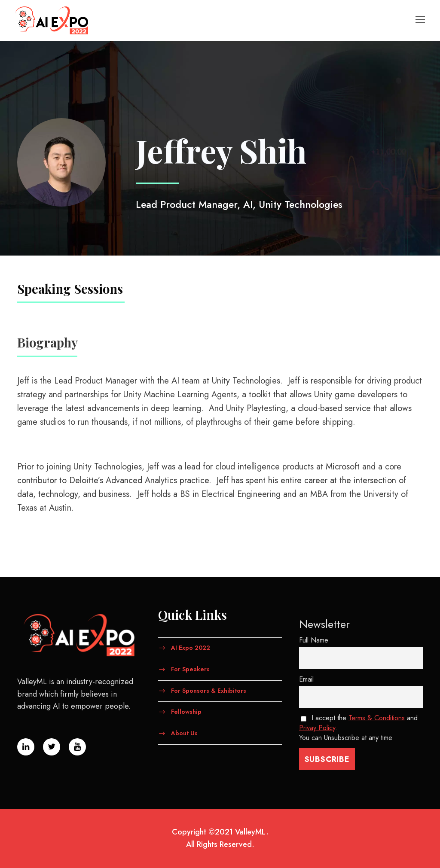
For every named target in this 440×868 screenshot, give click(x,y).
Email (306, 679)
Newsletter (324, 624)
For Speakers (190, 669)
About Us (184, 733)
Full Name (314, 640)
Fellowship (186, 712)
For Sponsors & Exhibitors (209, 690)
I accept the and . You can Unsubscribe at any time (358, 728)
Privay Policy (317, 728)
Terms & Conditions (377, 718)
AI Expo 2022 (191, 648)
